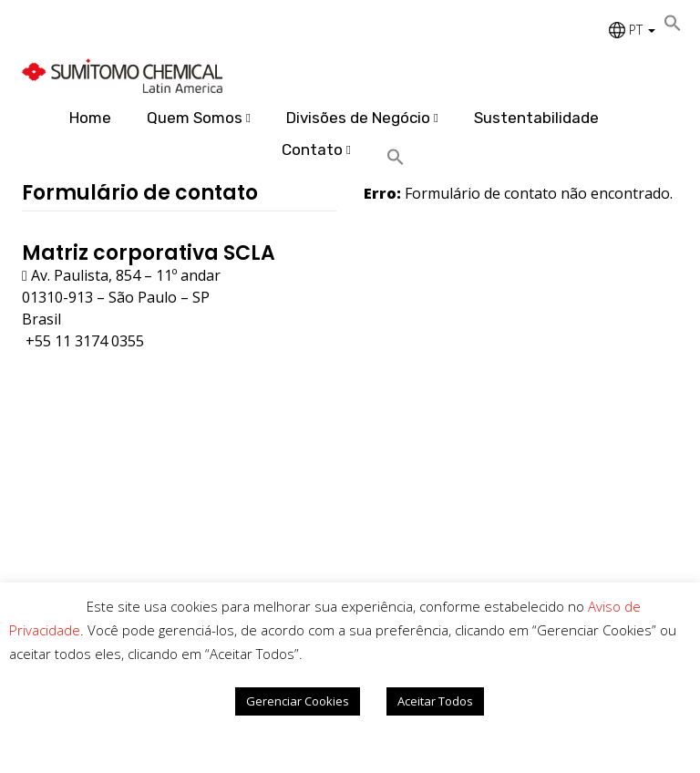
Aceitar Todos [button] (435, 701)
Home (90, 118)
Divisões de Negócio (358, 118)
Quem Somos (195, 118)
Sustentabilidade (536, 118)
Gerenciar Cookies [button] (298, 701)
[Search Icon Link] (402, 158)
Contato (312, 149)
